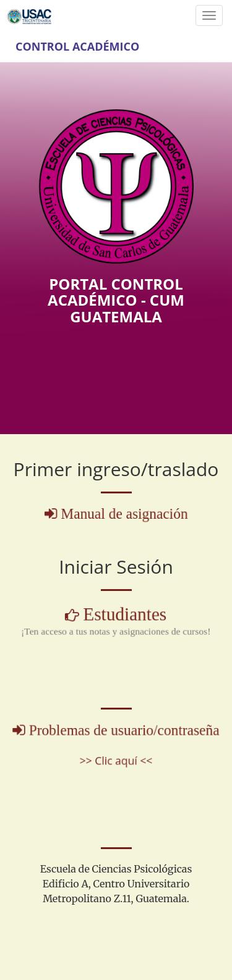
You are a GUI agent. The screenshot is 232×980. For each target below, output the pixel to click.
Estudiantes (124, 615)
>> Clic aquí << (116, 760)
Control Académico (77, 46)
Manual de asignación (124, 514)
